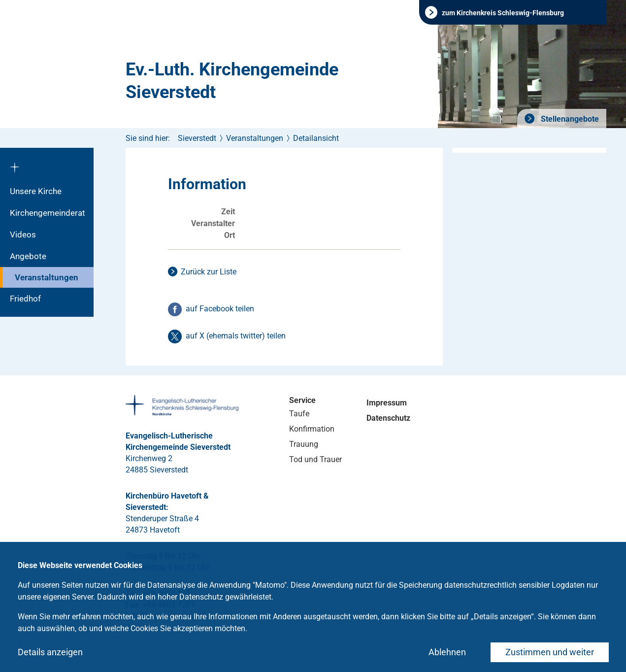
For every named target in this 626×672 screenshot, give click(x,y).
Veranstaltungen (47, 277)
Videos (23, 235)
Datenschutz (388, 418)
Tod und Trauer (315, 459)
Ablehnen (447, 652)
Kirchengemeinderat (48, 213)
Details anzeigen (50, 652)
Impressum (387, 403)
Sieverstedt (197, 138)
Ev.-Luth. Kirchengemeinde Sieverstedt (232, 81)
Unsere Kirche (36, 191)
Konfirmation (312, 429)
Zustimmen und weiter (550, 652)
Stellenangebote (569, 119)
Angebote (28, 256)
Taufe (299, 414)
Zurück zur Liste (209, 272)
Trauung (304, 444)
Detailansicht (316, 138)
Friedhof (25, 299)
